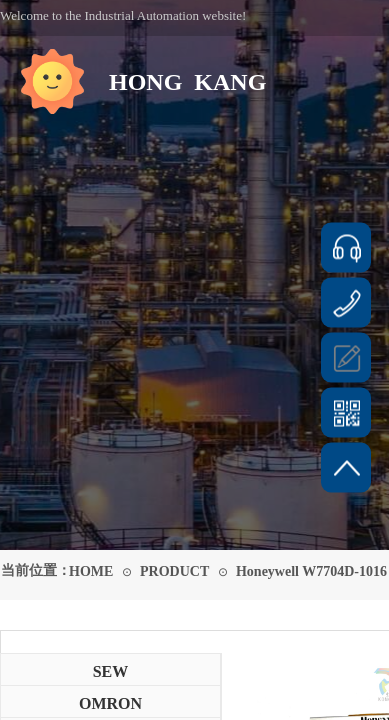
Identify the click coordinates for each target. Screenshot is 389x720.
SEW (111, 671)
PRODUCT (174, 571)
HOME (91, 571)
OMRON (110, 703)
